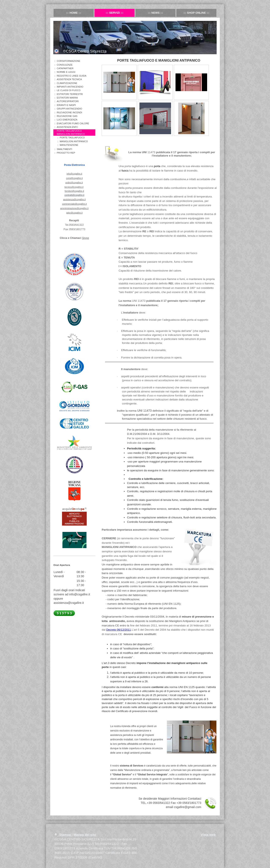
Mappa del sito (85, 835)
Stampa (63, 835)
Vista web (208, 835)
